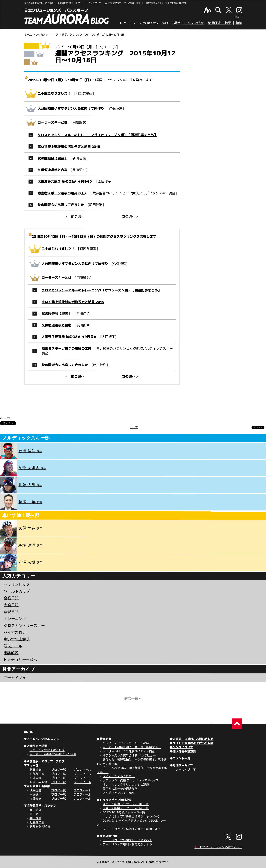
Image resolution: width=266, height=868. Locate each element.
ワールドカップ (17, 591)
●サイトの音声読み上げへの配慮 (192, 743)
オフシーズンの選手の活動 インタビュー (129, 755)
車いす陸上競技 (17, 639)
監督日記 (11, 612)
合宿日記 (11, 598)
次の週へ (129, 217)
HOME (124, 23)
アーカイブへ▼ (186, 769)
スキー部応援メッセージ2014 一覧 (126, 808)
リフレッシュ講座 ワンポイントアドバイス (131, 780)
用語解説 (11, 653)
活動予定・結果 (220, 23)
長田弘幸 (36, 810)
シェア (5, 419)
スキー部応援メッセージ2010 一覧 (126, 804)
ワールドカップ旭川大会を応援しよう (127, 844)
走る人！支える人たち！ (119, 776)
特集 (239, 23)
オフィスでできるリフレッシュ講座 (126, 784)
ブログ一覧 (59, 769)
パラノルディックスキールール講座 (126, 743)
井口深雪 (36, 818)
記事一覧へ (133, 699)
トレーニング (15, 618)
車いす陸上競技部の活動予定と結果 (53, 754)
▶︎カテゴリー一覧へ (20, 660)
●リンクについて (181, 747)
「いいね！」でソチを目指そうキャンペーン (132, 816)
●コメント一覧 (180, 758)
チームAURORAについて (151, 23)
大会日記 (11, 605)
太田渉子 (36, 814)
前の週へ (78, 217)
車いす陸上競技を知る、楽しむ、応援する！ (132, 747)
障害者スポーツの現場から (120, 789)
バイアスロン (15, 632)
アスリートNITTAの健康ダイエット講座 (129, 751)
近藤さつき (37, 822)
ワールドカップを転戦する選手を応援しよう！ (133, 829)
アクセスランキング (47, 35)
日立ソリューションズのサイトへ (218, 847)
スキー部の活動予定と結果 (47, 750)
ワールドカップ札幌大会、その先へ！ (127, 840)
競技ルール (13, 646)
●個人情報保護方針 (183, 751)
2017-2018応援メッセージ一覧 (124, 812)
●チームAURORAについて (42, 739)
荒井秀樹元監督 (40, 826)
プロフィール (82, 769)
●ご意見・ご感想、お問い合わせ (192, 739)
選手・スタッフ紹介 (189, 23)
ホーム (28, 35)
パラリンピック (17, 584)
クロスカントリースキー (24, 625)
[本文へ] (238, 17)
